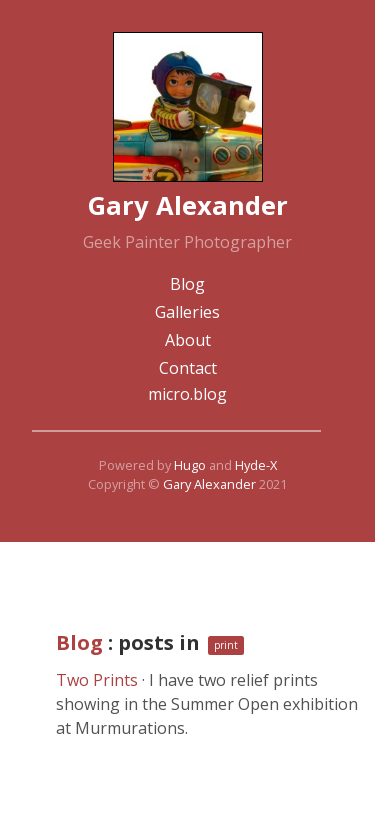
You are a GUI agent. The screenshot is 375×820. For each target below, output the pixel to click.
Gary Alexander (209, 484)
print (226, 645)
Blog (187, 284)
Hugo (190, 465)
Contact (188, 368)
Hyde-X (256, 465)
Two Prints (97, 680)
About (188, 340)
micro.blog (187, 394)
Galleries (187, 312)
